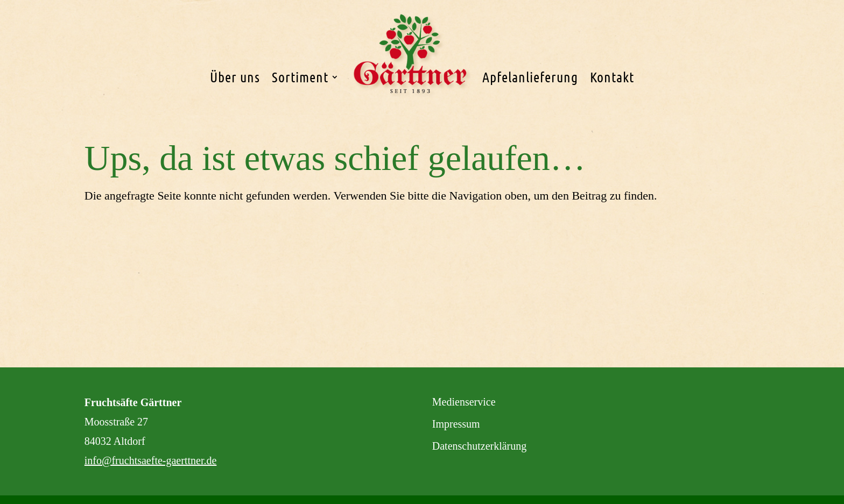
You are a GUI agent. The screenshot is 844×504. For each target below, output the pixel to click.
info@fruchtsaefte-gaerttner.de (151, 460)
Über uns (235, 77)
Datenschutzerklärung (479, 446)
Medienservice (464, 402)
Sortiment (300, 77)
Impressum (456, 424)
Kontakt (612, 77)
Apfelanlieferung (530, 77)
